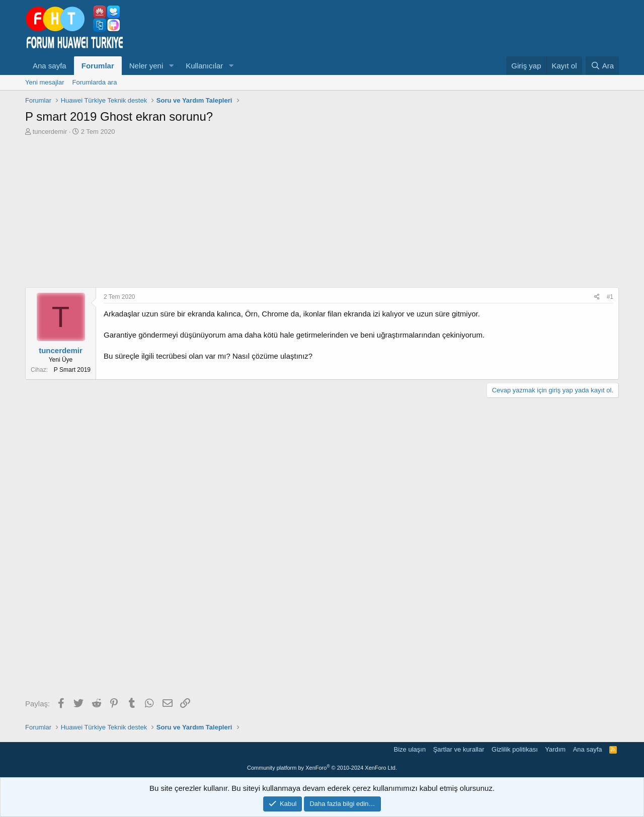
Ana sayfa (50, 66)
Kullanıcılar (204, 66)
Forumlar (98, 66)
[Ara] (602, 66)
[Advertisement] (322, 212)
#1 (610, 297)
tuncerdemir (50, 132)
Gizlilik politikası (515, 749)
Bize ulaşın (410, 749)
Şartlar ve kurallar (459, 749)
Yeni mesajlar (45, 82)
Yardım (555, 749)
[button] (171, 66)
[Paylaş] (597, 297)
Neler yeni (146, 66)
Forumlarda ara (95, 82)
